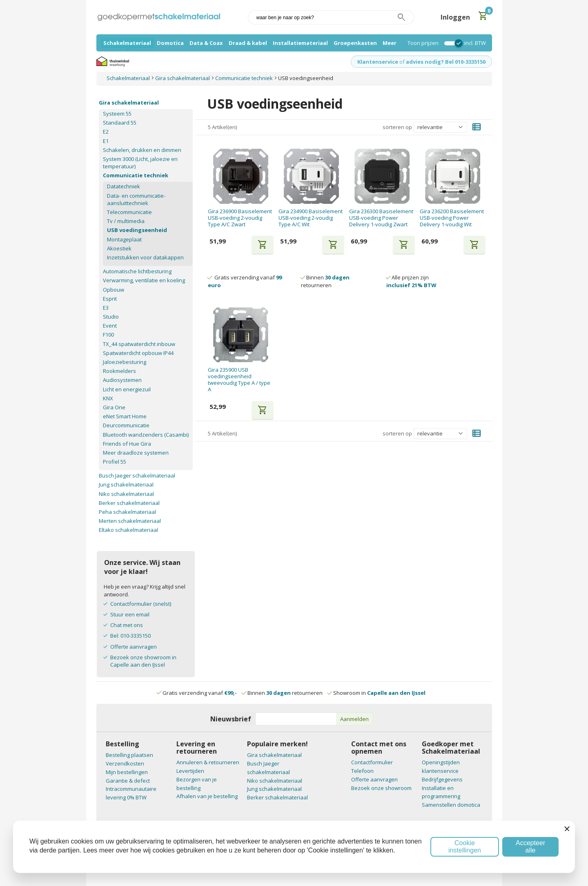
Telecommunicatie (129, 212)
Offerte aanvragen (134, 647)
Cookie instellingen (465, 847)
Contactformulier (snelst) (141, 604)
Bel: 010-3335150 (130, 636)
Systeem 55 (117, 114)
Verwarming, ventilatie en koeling (144, 280)
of (402, 62)
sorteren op (397, 127)
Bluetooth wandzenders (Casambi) (146, 435)
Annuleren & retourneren (208, 762)
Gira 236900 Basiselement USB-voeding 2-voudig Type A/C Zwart (240, 218)
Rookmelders (119, 371)
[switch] (451, 43)
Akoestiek (119, 248)
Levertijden (190, 771)
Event (110, 326)
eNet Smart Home (125, 416)
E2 (106, 132)
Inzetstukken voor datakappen (145, 257)
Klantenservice (378, 62)
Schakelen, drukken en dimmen (142, 150)
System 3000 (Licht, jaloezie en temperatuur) (140, 163)
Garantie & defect (128, 781)
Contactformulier (372, 762)
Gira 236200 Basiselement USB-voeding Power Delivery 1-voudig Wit (452, 218)
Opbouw (114, 290)
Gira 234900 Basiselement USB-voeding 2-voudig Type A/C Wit (311, 218)
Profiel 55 (115, 462)
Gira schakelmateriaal (129, 103)
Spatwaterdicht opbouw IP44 (138, 353)
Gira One (114, 407)
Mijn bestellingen (127, 772)
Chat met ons (127, 625)
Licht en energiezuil (127, 389)
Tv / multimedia (126, 221)
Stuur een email (130, 614)
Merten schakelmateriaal (130, 521)
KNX (108, 398)
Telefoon (362, 771)
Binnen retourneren (325, 281)
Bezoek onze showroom (381, 788)
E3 (106, 308)
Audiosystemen (122, 380)
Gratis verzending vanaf (200, 693)
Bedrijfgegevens (442, 779)
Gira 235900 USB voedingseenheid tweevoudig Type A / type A (239, 380)
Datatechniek (124, 186)
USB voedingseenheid (137, 230)
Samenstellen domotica (451, 805)
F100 (108, 335)
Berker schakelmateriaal (129, 503)
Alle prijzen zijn (411, 281)
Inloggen (455, 17)
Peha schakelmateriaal (127, 512)
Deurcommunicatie (126, 425)
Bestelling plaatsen (129, 755)
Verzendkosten (125, 763)
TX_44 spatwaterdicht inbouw (139, 344)
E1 (106, 141)
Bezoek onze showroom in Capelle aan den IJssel (143, 661)
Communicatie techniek (136, 175)
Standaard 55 (120, 123)
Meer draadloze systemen (136, 453)
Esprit (110, 299)
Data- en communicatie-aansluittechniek (136, 199)
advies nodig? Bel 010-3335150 (446, 62)
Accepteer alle (530, 847)
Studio (111, 317)
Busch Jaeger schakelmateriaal (137, 475)
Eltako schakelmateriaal (128, 530)
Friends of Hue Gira (127, 444)
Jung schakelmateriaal (126, 484)
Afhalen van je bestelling (207, 796)
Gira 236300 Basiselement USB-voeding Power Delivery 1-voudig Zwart (381, 218)
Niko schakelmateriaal (126, 494)
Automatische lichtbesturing (137, 271)
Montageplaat (124, 239)
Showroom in (377, 693)
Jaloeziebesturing (125, 362)
